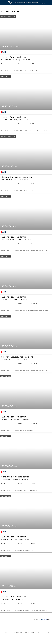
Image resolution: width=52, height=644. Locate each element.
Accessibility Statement (35, 632)
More (43, 3)
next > (49, 619)
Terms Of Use (8, 632)
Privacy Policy (19, 632)
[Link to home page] (10, 3)
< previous (37, 619)
